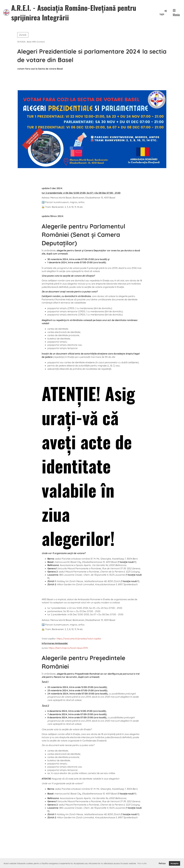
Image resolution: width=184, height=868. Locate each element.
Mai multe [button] (142, 863)
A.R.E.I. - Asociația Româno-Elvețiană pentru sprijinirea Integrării (74, 13)
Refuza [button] (162, 863)
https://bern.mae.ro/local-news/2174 (68, 648)
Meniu (176, 13)
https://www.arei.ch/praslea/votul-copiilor (79, 639)
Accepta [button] (174, 863)
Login (163, 13)
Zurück (23, 35)
